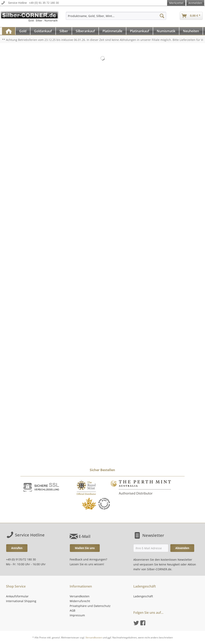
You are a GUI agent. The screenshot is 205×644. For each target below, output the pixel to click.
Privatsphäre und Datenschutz (90, 606)
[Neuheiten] (191, 31)
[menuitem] (116, 18)
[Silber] (64, 31)
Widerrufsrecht (80, 601)
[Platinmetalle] (112, 31)
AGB (72, 610)
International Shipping (21, 601)
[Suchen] (162, 16)
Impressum (77, 615)
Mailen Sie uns (85, 548)
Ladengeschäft (143, 596)
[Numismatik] (166, 31)
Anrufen (17, 548)
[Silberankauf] (85, 31)
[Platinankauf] (140, 31)
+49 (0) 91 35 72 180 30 (44, 3)
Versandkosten (80, 596)
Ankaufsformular (17, 596)
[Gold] (23, 31)
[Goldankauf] (43, 31)
